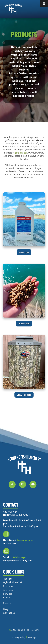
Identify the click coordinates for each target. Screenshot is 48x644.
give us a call (21, 153)
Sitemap (32, 637)
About (7, 597)
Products (8, 586)
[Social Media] (14, 486)
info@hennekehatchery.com (18, 561)
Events (7, 603)
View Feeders (24, 395)
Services (8, 594)
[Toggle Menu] (44, 4)
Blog (6, 609)
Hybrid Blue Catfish (14, 582)
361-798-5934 (9, 543)
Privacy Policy (19, 637)
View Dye (24, 252)
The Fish (8, 579)
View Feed (24, 323)
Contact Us (9, 613)
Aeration (8, 590)
